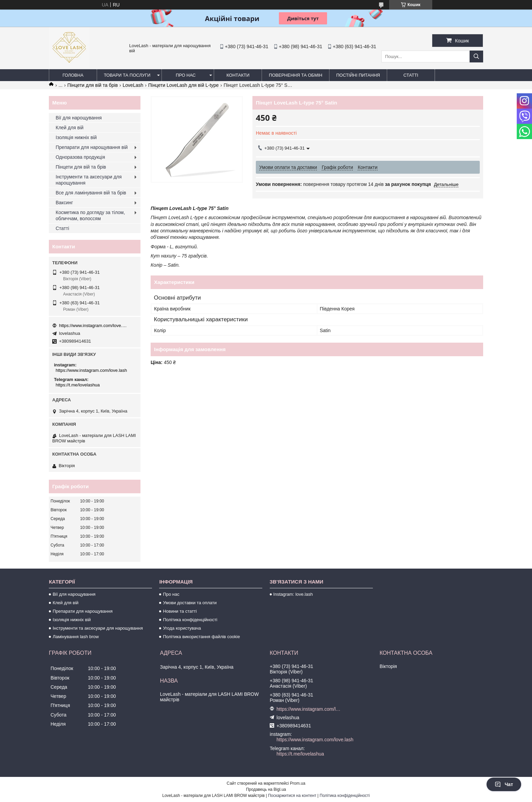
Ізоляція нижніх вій (76, 137)
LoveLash (133, 85)
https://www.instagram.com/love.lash (93, 326)
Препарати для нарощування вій (92, 147)
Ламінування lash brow (76, 637)
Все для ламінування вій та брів (91, 193)
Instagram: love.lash (293, 594)
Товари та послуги (127, 75)
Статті (411, 75)
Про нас (186, 75)
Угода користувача (182, 628)
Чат (504, 784)
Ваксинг (64, 203)
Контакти (238, 75)
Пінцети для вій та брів (93, 85)
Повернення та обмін (296, 75)
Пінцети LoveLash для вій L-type (184, 85)
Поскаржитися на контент (292, 796)
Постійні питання (358, 75)
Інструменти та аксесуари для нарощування (89, 180)
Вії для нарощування (79, 118)
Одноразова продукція (80, 157)
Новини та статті (180, 611)
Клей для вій (70, 128)
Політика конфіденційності (190, 620)
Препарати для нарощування (83, 611)
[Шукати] (476, 56)
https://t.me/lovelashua (78, 385)
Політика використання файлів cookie (201, 637)
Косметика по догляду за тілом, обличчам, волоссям (90, 215)
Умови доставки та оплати (190, 603)
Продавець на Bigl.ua (266, 789)
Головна (73, 75)
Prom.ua (298, 783)
